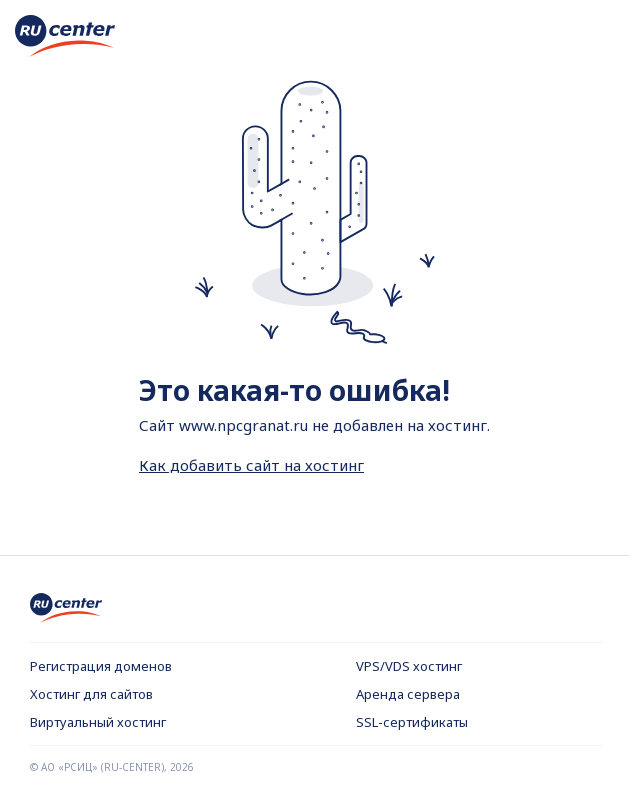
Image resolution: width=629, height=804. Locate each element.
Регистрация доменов (101, 666)
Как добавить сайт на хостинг (251, 465)
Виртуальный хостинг (98, 722)
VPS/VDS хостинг (409, 666)
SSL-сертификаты (412, 722)
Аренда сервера (408, 694)
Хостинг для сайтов (91, 694)
